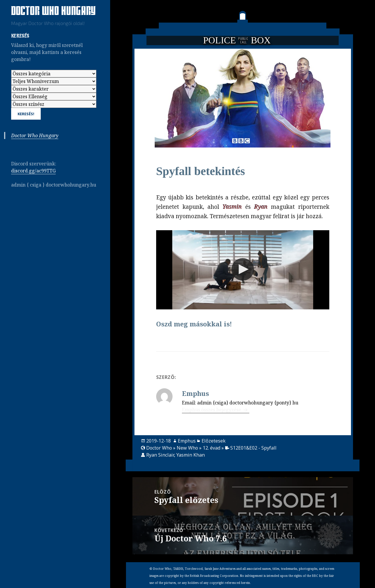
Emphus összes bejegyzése (212, 410)
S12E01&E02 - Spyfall (253, 448)
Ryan (261, 207)
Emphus (187, 441)
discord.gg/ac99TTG (33, 171)
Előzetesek (214, 441)
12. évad (212, 448)
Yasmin (232, 207)
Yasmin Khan (191, 455)
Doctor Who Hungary (54, 11)
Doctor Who (159, 448)
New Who (187, 448)
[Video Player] (243, 270)
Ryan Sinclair (160, 455)
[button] (243, 269)
